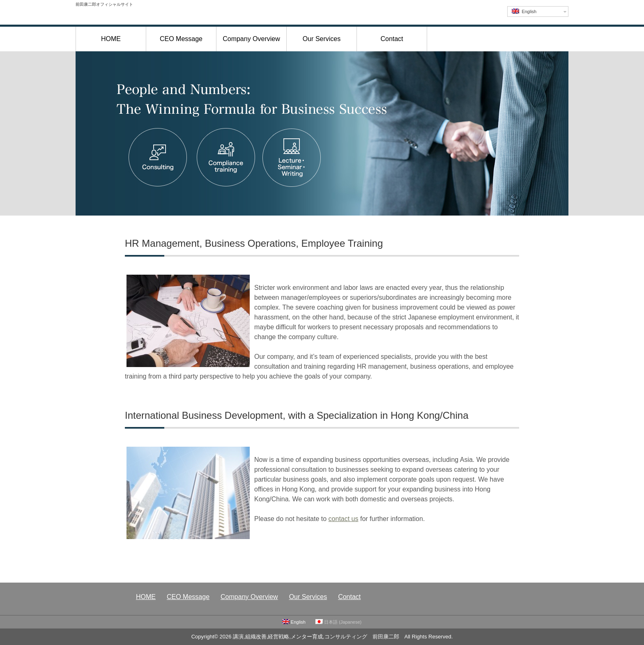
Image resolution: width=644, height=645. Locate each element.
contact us (344, 519)
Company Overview (251, 39)
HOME (111, 39)
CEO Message (181, 39)
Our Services (322, 39)
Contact (392, 39)
